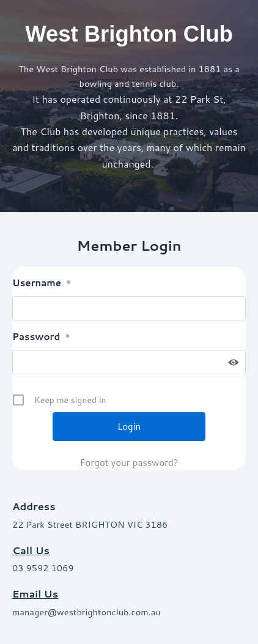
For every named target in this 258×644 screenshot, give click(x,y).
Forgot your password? (129, 463)
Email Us (35, 594)
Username (42, 283)
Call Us (31, 550)
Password (41, 337)
